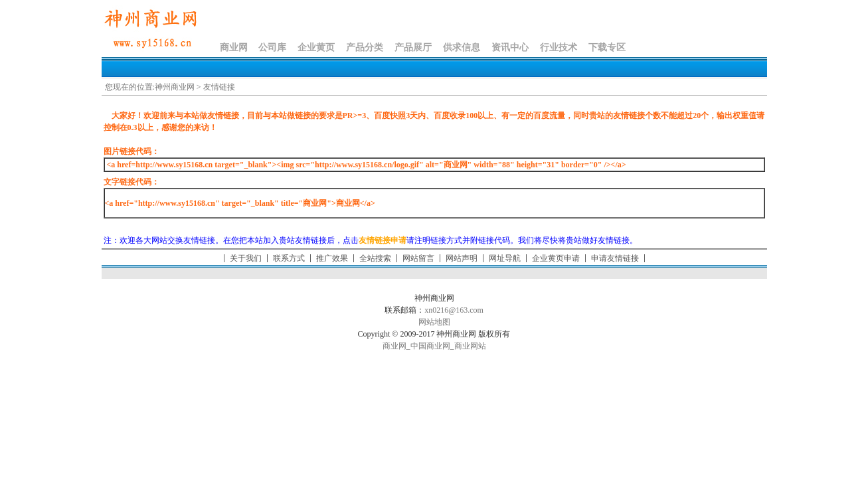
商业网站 (470, 346)
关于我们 (246, 258)
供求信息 (462, 47)
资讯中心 (510, 47)
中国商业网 (430, 346)
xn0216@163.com (454, 310)
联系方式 (289, 258)
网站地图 (434, 322)
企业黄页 (316, 47)
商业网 (234, 47)
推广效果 (332, 258)
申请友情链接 (615, 258)
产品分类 (365, 47)
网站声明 (462, 258)
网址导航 (505, 258)
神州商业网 (175, 87)
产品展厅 (413, 47)
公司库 (272, 47)
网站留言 (418, 258)
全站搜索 (375, 258)
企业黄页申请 (556, 258)
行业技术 (559, 47)
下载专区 (607, 47)
